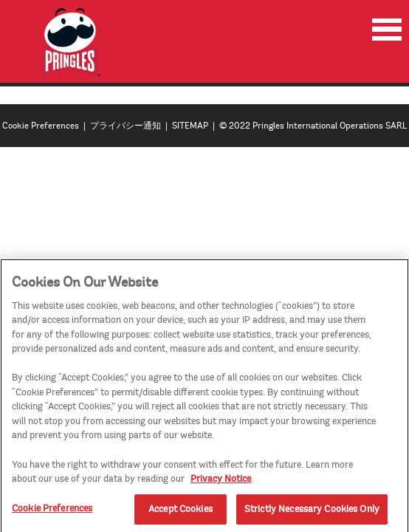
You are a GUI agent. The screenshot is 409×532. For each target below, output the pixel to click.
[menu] (387, 30)
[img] (72, 42)
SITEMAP (190, 126)
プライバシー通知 (126, 126)
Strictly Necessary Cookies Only (312, 513)
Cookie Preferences (41, 126)
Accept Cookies (181, 513)
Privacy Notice (221, 482)
